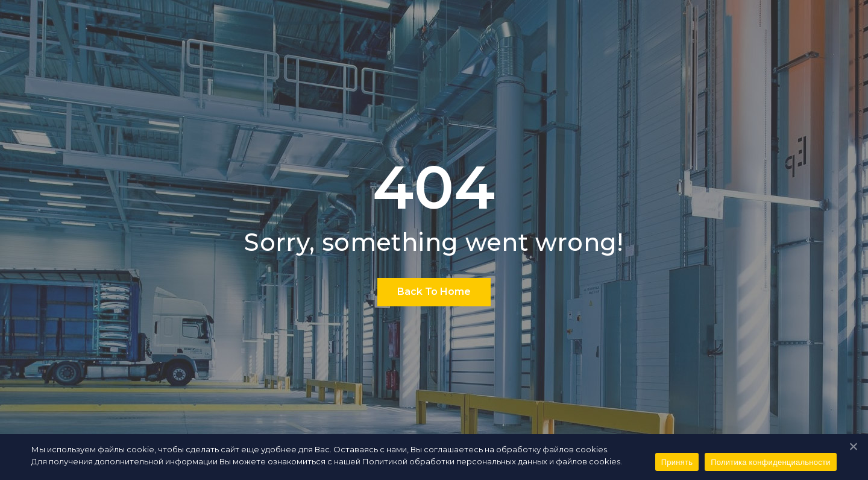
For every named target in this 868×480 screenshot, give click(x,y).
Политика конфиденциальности (771, 462)
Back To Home (434, 292)
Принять (677, 462)
